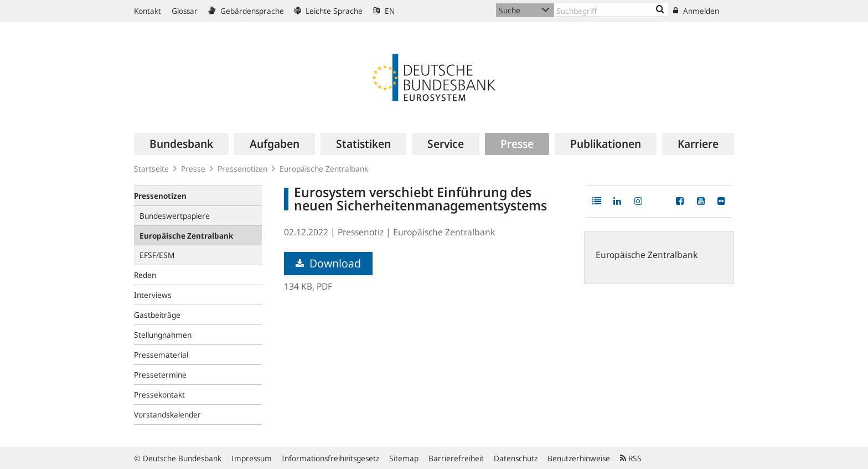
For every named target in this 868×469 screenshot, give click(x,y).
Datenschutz (516, 458)
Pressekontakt (159, 395)
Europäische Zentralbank (324, 169)
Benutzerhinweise (579, 458)
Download (328, 263)
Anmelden (696, 11)
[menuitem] (181, 144)
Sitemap (404, 458)
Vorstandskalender (167, 414)
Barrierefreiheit (456, 458)
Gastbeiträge (157, 315)
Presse (193, 169)
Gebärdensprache (246, 11)
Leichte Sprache (329, 11)
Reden (145, 275)
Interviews (153, 295)
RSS (631, 458)
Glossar (185, 11)
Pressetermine (160, 375)
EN (384, 11)
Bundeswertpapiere (175, 216)
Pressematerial (161, 355)
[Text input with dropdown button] (611, 10)
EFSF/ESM (157, 255)
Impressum (252, 458)
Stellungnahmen (163, 335)
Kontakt (148, 11)
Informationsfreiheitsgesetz (330, 458)
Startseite (151, 169)
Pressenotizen (242, 169)
